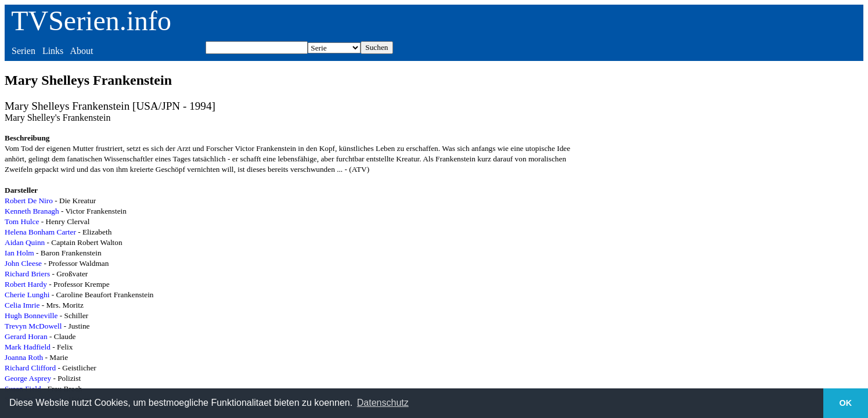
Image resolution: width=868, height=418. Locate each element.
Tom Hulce (22, 221)
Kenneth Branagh (32, 211)
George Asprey (28, 378)
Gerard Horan (26, 336)
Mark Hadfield (28, 347)
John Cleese (23, 263)
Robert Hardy (26, 284)
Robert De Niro (29, 201)
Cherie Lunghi (27, 295)
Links (53, 51)
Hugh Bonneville (31, 316)
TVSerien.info (91, 21)
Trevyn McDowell (33, 326)
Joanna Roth (24, 357)
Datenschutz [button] (383, 403)
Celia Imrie (22, 305)
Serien (24, 51)
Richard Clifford (30, 368)
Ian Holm (19, 253)
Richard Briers (27, 274)
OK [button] (846, 403)
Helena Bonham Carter (40, 232)
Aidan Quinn (25, 242)
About (81, 51)
